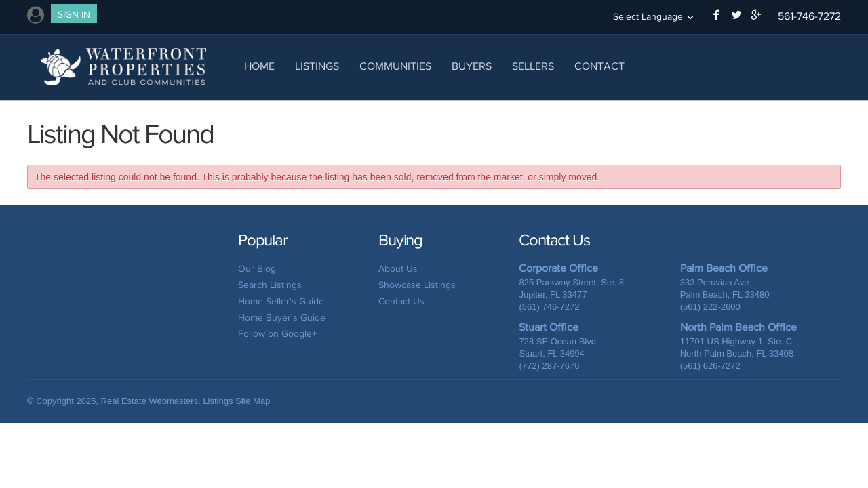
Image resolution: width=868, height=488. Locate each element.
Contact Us (401, 301)
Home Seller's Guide (281, 301)
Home (259, 66)
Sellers (533, 66)
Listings (317, 66)
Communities (395, 66)
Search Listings (270, 285)
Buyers (472, 66)
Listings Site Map (236, 401)
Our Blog (257, 269)
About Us (398, 269)
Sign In (74, 15)
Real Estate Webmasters (150, 401)
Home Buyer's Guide (282, 318)
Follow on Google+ (277, 334)
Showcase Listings (417, 285)
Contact (599, 66)
